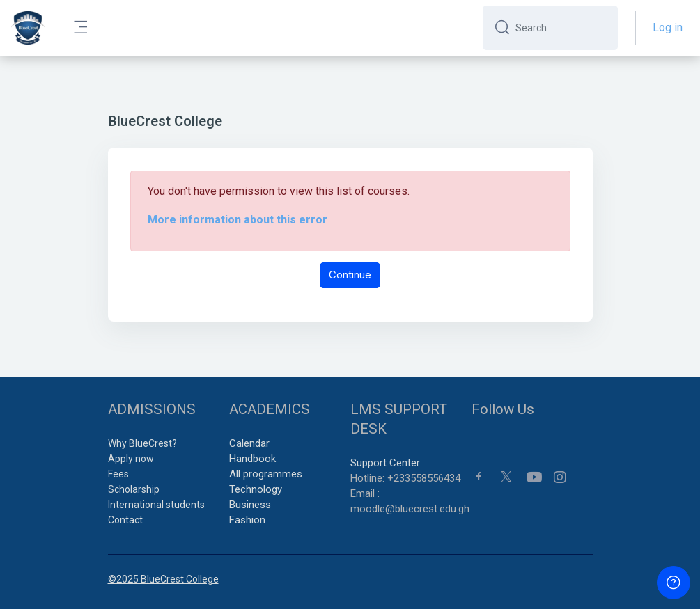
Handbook (252, 459)
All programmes (266, 474)
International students (156, 505)
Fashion (247, 520)
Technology (256, 489)
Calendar (249, 443)
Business (250, 505)
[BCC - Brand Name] (28, 28)
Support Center (385, 463)
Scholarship (134, 489)
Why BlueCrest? (142, 443)
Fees (118, 474)
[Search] (561, 28)
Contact (125, 520)
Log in (668, 27)
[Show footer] (674, 583)
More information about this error (238, 220)
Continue (350, 275)
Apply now (131, 459)
